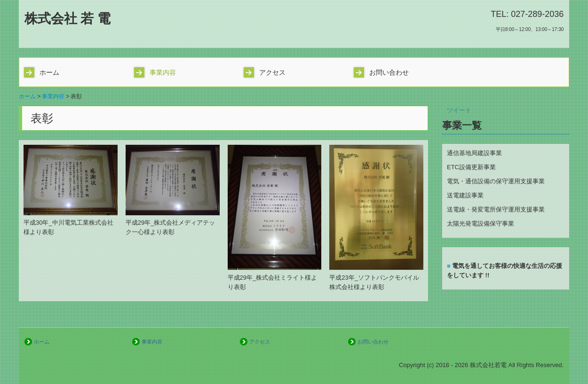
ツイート (459, 110)
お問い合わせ (389, 72)
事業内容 (163, 72)
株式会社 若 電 (68, 19)
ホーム (49, 72)
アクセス (272, 72)
